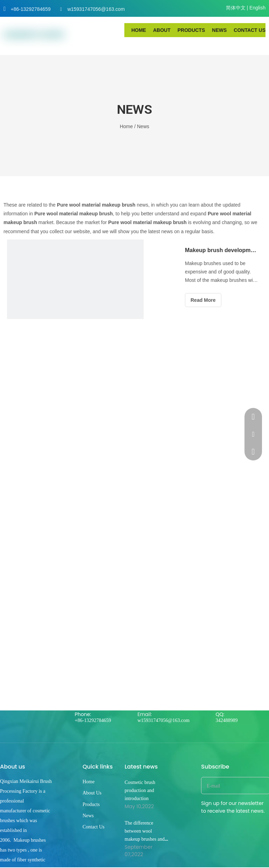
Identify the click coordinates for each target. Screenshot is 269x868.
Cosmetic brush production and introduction (140, 790)
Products (91, 804)
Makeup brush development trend (221, 250)
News (88, 816)
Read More (203, 300)
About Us (92, 793)
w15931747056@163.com (96, 9)
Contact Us (94, 827)
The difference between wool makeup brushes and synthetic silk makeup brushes (146, 839)
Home (89, 782)
